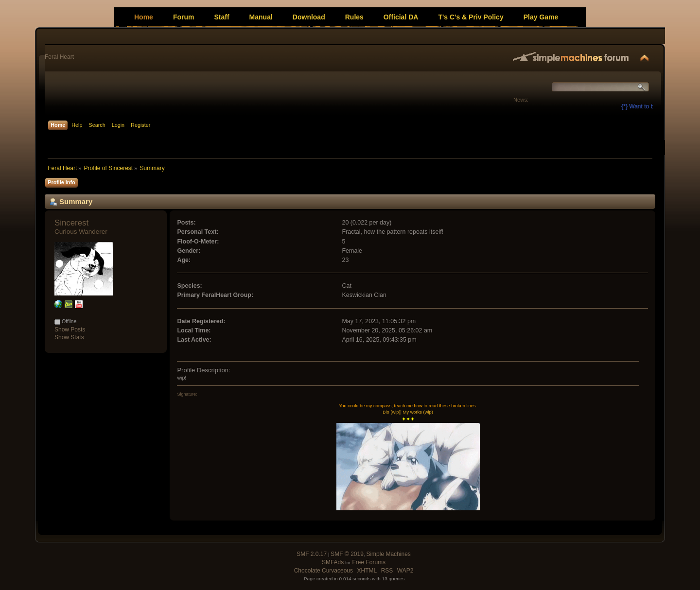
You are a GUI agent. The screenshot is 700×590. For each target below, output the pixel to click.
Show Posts (70, 330)
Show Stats (69, 337)
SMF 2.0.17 (312, 554)
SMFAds (333, 562)
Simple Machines (388, 554)
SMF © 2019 (347, 554)
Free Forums (369, 562)
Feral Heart (59, 57)
